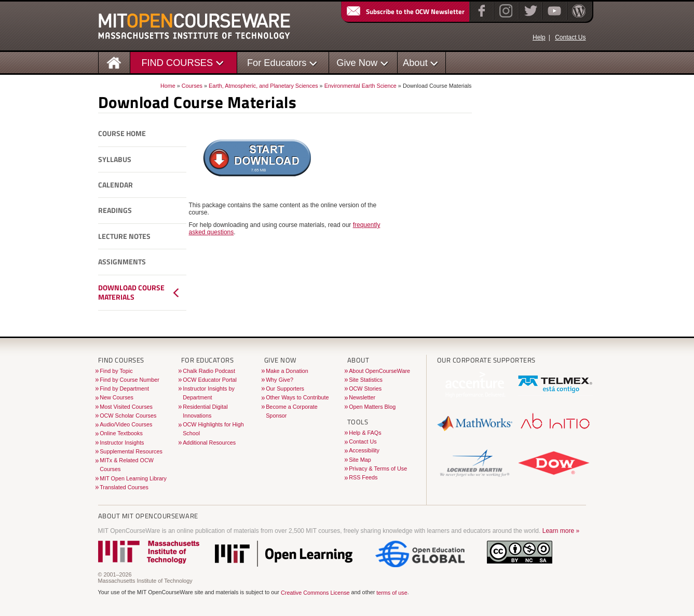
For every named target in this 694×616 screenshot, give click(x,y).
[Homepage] (114, 62)
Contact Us (570, 37)
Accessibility (364, 450)
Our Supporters (285, 389)
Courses (192, 86)
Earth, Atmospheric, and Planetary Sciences (263, 86)
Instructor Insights (122, 443)
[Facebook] (480, 18)
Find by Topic (116, 371)
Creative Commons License (315, 593)
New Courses (117, 397)
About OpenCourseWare (379, 371)
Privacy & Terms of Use (378, 468)
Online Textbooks (121, 433)
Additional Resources (209, 443)
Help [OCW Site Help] (539, 37)
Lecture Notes (124, 236)
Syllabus (115, 159)
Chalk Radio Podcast (209, 371)
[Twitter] (530, 18)
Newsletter (362, 397)
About (415, 63)
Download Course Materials (131, 293)
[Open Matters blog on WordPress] (578, 18)
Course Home (122, 133)
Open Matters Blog (372, 407)
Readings (115, 210)
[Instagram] (505, 18)
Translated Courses (124, 487)
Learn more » (561, 531)
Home (168, 86)
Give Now (357, 63)
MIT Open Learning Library (133, 478)
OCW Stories (365, 389)
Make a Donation (287, 371)
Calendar (115, 185)
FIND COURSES (177, 63)
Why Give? (280, 380)
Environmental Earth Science (360, 86)
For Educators (277, 63)
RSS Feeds (363, 477)
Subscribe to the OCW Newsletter (405, 11)
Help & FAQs (365, 433)
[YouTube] (553, 18)
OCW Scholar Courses (128, 416)
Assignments (122, 262)
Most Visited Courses (126, 407)
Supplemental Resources (131, 451)
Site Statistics (366, 380)
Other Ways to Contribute (297, 397)
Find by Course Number (130, 380)
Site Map (360, 460)
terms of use (392, 593)
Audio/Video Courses (126, 424)
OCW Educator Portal (210, 380)
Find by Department (124, 389)
